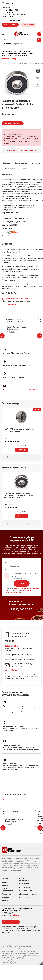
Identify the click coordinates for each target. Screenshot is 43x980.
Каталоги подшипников (7, 890)
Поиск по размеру (24, 880)
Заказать (22, 584)
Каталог (5, 879)
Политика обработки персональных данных (16, 946)
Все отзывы (12, 305)
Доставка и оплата (27, 894)
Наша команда (25, 891)
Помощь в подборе (10, 25)
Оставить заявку (9, 59)
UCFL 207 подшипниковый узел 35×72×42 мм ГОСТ (20, 430)
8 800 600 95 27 (14, 20)
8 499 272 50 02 (8, 17)
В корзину (22, 450)
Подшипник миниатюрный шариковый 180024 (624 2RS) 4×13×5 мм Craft (18, 496)
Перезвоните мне (28, 25)
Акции (4, 882)
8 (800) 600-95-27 (12, 646)
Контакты (24, 897)
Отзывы (5, 897)
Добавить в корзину (13, 123)
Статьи (5, 901)
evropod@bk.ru (11, 670)
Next (39, 336)
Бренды (5, 885)
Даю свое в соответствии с (22, 590)
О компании (24, 884)
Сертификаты (25, 887)
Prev (3, 828)
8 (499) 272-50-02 (9, 909)
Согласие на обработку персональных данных (17, 948)
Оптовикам (6, 894)
